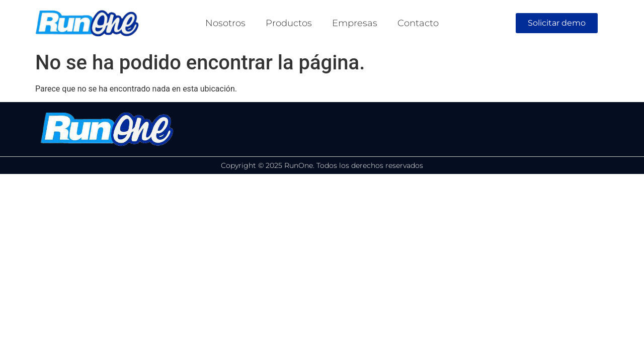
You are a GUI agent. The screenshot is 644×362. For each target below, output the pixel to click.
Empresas (355, 23)
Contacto (418, 23)
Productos (289, 23)
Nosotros (225, 23)
